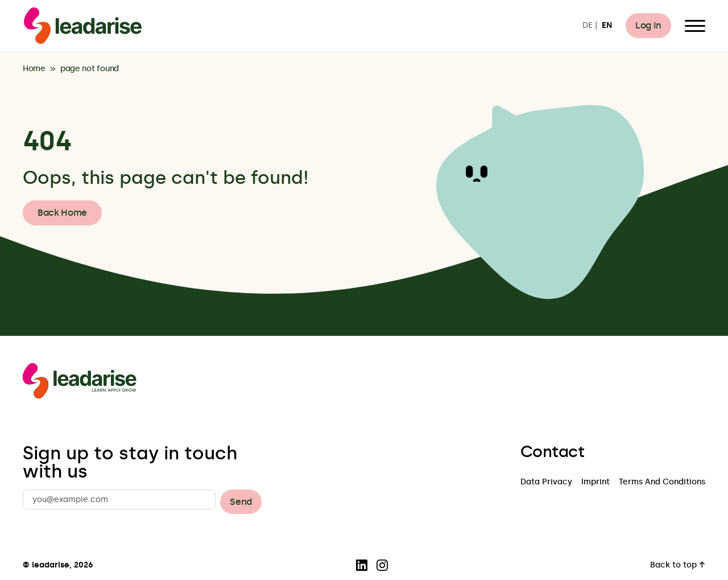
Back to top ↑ (678, 565)
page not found (90, 69)
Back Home (62, 213)
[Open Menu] (695, 26)
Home (34, 69)
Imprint (595, 482)
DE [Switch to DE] (588, 26)
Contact (552, 452)
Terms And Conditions (662, 482)
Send (241, 502)
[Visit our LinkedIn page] (362, 565)
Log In (648, 25)
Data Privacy (546, 482)
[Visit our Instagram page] (382, 565)
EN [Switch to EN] (607, 26)
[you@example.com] (119, 499)
